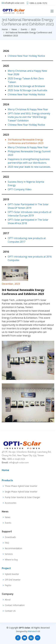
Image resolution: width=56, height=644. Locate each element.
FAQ (7, 543)
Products (7, 480)
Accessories (11, 503)
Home (5, 470)
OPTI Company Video (20, 189)
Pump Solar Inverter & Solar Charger (22, 497)
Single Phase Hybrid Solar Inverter (21, 492)
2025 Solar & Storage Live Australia (27, 90)
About (8, 600)
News (8, 517)
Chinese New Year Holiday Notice (26, 56)
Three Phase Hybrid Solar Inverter (21, 486)
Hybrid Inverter (12, 574)
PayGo (8, 585)
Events (8, 523)
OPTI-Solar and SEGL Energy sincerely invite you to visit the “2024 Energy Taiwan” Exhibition (29, 117)
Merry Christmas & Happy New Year (28, 109)
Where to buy (11, 560)
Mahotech (32, 631)
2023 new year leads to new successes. (29, 167)
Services (9, 554)
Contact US (10, 611)
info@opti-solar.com (14, 3)
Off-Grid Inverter (13, 580)
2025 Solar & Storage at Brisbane (26, 86)
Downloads (10, 537)
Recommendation (13, 548)
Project (6, 568)
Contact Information (15, 605)
